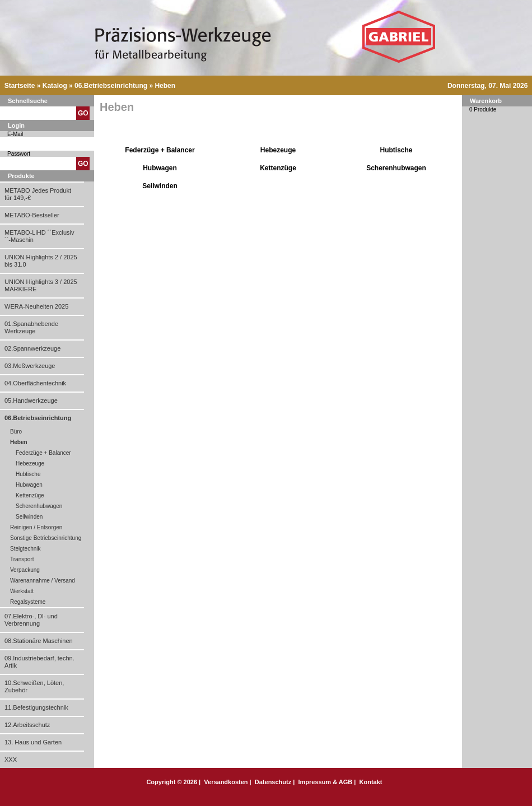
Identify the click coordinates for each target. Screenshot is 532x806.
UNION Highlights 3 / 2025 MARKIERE (41, 285)
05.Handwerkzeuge (31, 400)
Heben (165, 86)
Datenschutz (273, 782)
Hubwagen (29, 485)
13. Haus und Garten (33, 742)
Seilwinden (29, 517)
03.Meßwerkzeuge (30, 366)
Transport (22, 559)
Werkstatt (22, 591)
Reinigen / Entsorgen (36, 527)
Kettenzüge (30, 495)
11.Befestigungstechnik (36, 707)
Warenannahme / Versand (43, 581)
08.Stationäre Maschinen (39, 641)
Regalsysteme (28, 602)
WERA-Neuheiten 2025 (36, 306)
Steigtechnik (25, 549)
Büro (16, 432)
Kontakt (371, 782)
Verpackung (25, 570)
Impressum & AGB (325, 782)
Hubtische (28, 474)
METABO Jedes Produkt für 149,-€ (38, 194)
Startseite (20, 86)
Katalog (55, 86)
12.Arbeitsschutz (27, 725)
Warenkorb (486, 101)
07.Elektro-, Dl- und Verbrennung (31, 620)
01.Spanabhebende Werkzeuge (31, 327)
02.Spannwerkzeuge (32, 348)
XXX (11, 760)
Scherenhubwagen (39, 506)
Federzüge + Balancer (43, 453)
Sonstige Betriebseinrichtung (46, 538)
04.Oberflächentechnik (35, 383)
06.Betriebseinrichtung (111, 86)
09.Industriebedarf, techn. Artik (39, 662)
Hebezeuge (30, 463)
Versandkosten (226, 782)
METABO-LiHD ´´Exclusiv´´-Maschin (39, 236)
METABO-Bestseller (32, 215)
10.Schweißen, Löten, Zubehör (34, 686)
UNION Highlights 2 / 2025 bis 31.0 (41, 261)
